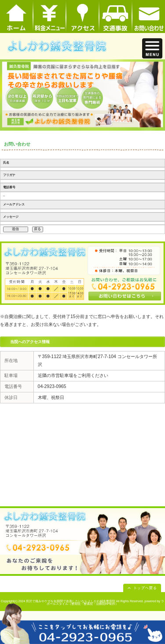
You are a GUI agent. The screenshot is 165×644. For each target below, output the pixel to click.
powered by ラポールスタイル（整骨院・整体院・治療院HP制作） (105, 603)
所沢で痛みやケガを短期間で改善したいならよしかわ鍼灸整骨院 (71, 601)
